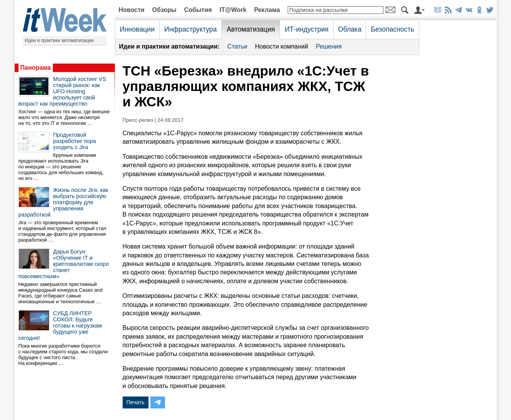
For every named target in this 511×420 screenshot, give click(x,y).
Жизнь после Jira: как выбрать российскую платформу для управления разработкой (63, 202)
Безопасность (393, 29)
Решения (329, 46)
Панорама (36, 68)
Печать (136, 402)
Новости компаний (282, 46)
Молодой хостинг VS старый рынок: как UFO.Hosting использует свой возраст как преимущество (62, 91)
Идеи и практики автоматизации (59, 40)
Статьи (237, 46)
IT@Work (233, 10)
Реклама (267, 10)
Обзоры (164, 10)
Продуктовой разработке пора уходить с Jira (75, 141)
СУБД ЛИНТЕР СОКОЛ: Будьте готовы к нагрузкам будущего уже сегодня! (60, 326)
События (198, 10)
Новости (132, 10)
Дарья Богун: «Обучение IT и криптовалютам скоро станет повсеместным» (64, 264)
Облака (350, 29)
